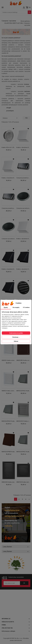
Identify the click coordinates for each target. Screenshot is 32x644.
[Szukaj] (16, 12)
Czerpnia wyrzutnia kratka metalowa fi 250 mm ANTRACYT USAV (23, 208)
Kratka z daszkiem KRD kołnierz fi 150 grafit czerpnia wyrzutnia (9, 299)
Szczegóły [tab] (16, 307)
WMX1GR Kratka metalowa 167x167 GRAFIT (23, 482)
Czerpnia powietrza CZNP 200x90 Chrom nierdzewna (23, 178)
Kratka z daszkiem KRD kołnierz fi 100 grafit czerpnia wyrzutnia (23, 269)
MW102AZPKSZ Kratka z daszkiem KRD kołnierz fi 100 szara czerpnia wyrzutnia (23, 452)
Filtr (26, 118)
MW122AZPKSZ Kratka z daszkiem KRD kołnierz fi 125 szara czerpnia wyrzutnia (9, 421)
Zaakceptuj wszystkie (16, 333)
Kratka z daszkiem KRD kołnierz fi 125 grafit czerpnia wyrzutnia (9, 269)
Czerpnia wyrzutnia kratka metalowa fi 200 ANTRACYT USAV (9, 239)
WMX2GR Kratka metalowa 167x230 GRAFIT (9, 482)
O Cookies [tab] (26, 307)
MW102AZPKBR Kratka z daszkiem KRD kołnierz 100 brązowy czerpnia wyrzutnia (9, 452)
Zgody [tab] (6, 307)
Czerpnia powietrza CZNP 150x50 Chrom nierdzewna (9, 208)
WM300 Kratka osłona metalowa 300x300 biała (9, 360)
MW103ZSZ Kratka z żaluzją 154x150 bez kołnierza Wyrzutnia (23, 421)
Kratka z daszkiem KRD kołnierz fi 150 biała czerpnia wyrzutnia (23, 239)
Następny (29, 499)
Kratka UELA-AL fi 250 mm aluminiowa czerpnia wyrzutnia (9, 147)
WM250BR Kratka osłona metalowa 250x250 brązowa (23, 360)
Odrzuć (16, 341)
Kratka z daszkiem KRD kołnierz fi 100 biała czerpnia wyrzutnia (9, 178)
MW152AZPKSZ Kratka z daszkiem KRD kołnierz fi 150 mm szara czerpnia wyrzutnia (23, 391)
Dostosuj (16, 337)
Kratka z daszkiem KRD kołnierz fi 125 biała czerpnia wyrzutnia (23, 147)
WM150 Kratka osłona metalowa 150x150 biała (9, 391)
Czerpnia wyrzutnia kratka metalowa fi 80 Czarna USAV (23, 299)
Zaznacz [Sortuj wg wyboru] (10, 118)
